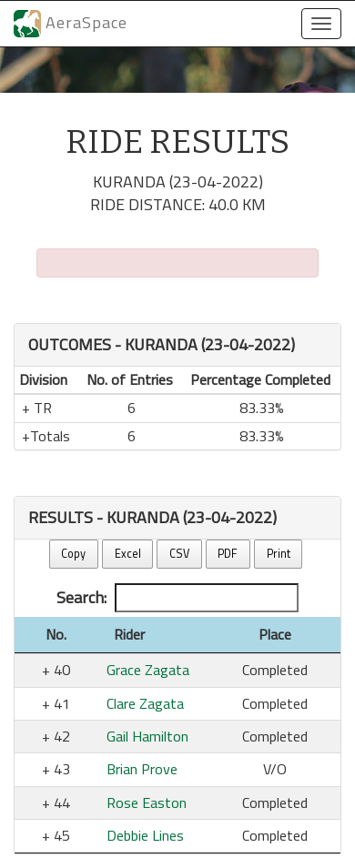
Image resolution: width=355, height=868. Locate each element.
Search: (177, 598)
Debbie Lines (145, 835)
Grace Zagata (148, 670)
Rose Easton (147, 802)
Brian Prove (142, 769)
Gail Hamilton (147, 736)
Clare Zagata (145, 703)
